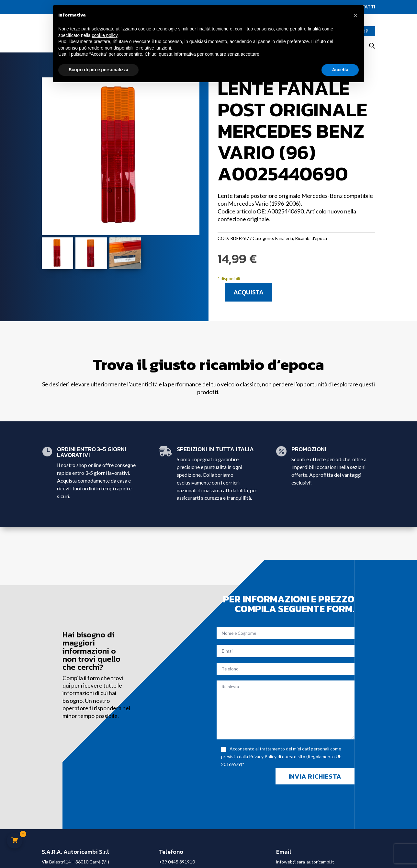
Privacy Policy (263, 756)
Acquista (248, 292)
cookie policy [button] (105, 35)
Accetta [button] (340, 70)
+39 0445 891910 (177, 862)
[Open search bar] (372, 46)
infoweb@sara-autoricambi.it (305, 862)
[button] (355, 16)
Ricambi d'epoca (311, 238)
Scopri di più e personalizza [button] (98, 70)
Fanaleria (284, 238)
